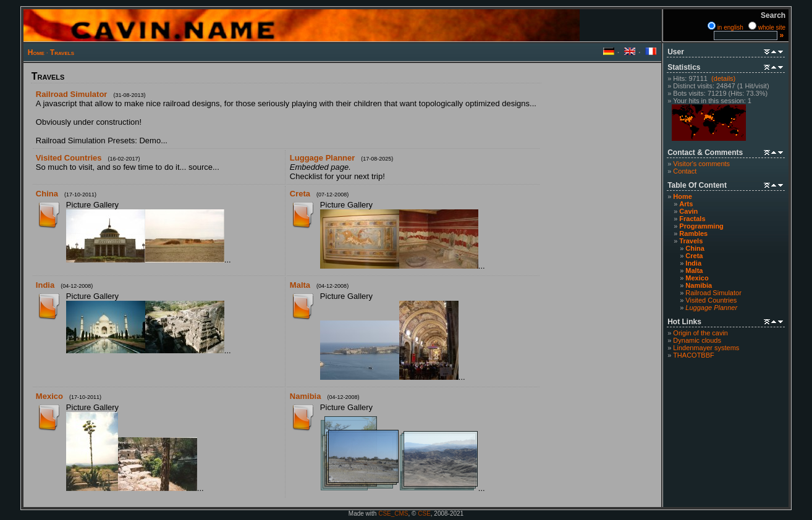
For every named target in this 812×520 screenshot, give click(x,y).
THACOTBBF (694, 355)
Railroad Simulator (713, 293)
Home (36, 52)
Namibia (699, 285)
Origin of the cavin (700, 333)
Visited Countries (711, 300)
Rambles (693, 233)
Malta (694, 270)
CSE (424, 514)
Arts (686, 204)
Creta (694, 256)
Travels (62, 52)
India (693, 263)
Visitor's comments (701, 164)
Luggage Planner (322, 158)
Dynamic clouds (697, 340)
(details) (723, 78)
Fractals (692, 219)
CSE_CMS (393, 514)
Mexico (697, 278)
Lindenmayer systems (706, 348)
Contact (685, 171)
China (695, 248)
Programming (701, 226)
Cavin (688, 211)
